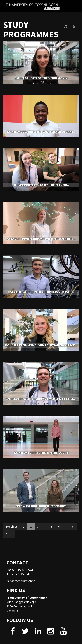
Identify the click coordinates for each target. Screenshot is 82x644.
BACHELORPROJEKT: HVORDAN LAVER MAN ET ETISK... (41, 399)
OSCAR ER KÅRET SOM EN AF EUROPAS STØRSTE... (41, 292)
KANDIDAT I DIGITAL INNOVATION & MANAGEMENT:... (41, 239)
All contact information (21, 581)
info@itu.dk (23, 574)
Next (9, 534)
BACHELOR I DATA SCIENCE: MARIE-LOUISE (41, 453)
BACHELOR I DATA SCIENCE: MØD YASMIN (41, 78)
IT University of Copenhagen (27, 598)
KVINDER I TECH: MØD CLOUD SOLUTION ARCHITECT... (41, 345)
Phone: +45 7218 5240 (20, 570)
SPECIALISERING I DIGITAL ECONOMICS (41, 506)
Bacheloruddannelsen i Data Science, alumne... (41, 132)
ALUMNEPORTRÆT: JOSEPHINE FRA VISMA (41, 185)
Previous (12, 527)
